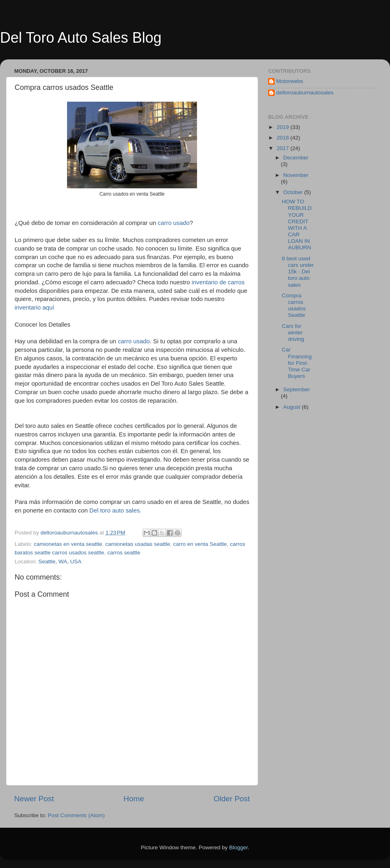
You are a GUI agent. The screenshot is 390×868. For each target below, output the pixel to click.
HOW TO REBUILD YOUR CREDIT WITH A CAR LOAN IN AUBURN (297, 225)
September (297, 389)
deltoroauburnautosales (305, 93)
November (296, 175)
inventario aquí (35, 308)
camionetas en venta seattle (68, 544)
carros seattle (124, 553)
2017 (284, 148)
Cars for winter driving (293, 333)
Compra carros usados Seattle (294, 305)
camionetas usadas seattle (138, 544)
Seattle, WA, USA (60, 562)
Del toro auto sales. (116, 510)
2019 (284, 127)
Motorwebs (290, 81)
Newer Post (34, 799)
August (292, 407)
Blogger (238, 847)
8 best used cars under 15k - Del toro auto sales (298, 272)
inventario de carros (218, 282)
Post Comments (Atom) (76, 815)
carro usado (173, 223)
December (296, 158)
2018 (284, 138)
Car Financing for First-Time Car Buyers (297, 363)
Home (134, 799)
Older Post (232, 799)
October (294, 192)
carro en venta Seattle (200, 544)
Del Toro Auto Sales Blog (81, 38)
